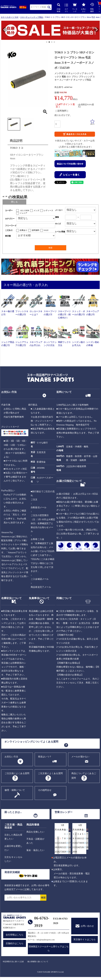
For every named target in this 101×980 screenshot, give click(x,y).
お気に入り (84, 8)
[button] (3, 31)
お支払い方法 (11, 757)
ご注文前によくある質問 (17, 773)
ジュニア (23, 213)
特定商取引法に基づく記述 (13, 962)
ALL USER (25, 210)
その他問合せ (45, 790)
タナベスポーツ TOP (9, 17)
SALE (46, 230)
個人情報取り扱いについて (38, 962)
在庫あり (23, 230)
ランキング (75, 7)
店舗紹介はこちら (15, 943)
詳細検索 (59, 8)
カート (99, 7)
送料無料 (35, 230)
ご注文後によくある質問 (50, 773)
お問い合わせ (87, 926)
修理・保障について (15, 790)
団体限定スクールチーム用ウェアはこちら (49, 949)
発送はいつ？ (45, 757)
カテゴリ (66, 8)
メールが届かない (80, 757)
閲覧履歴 (92, 8)
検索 (49, 7)
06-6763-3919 (42, 922)
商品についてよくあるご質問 (84, 776)
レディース (48, 210)
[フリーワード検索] (36, 226)
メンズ (36, 210)
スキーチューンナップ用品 (32, 17)
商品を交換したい (35, 832)
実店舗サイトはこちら (85, 939)
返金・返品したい (35, 850)
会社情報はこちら (15, 935)
